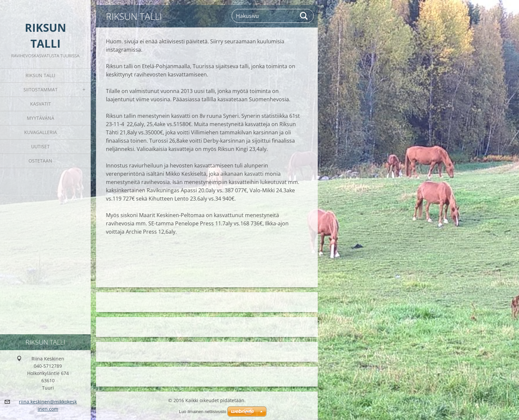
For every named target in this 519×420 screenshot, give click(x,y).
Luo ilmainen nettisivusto (203, 412)
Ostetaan (40, 161)
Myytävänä (41, 118)
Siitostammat (41, 90)
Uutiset (40, 146)
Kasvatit (41, 104)
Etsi (304, 16)
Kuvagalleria (41, 132)
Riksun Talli (40, 75)
